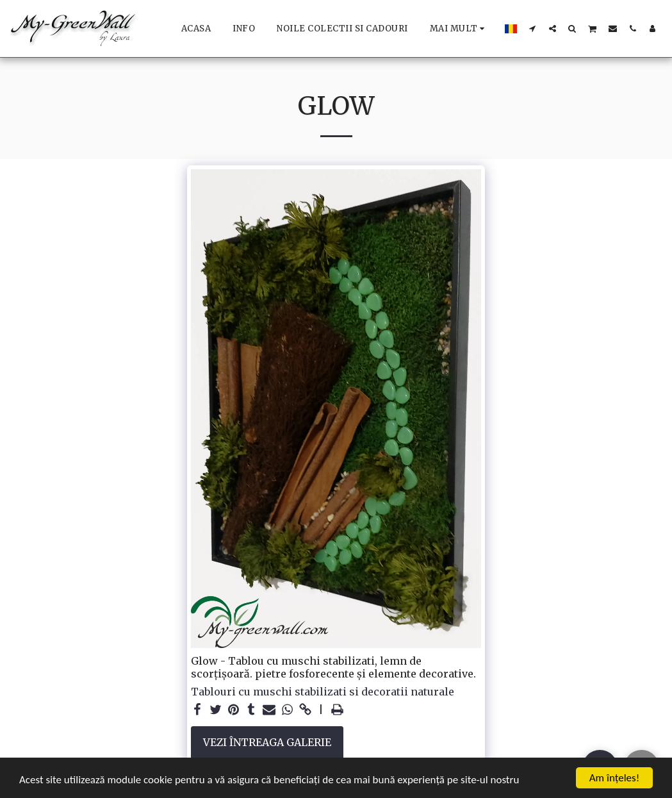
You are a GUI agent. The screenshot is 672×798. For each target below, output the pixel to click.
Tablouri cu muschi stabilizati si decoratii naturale (323, 692)
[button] (533, 28)
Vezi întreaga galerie (267, 742)
